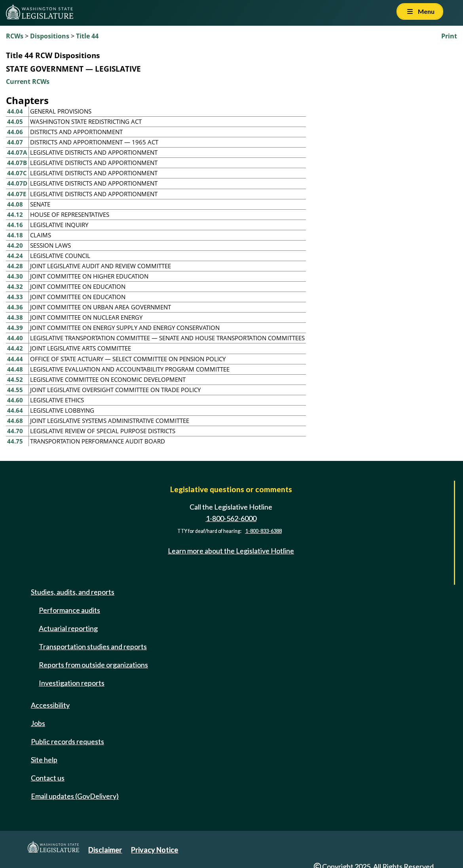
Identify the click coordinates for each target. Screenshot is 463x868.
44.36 (15, 307)
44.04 (15, 111)
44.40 (15, 338)
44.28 (15, 266)
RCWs (15, 36)
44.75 (15, 441)
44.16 (15, 225)
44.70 (15, 431)
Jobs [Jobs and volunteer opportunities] (38, 723)
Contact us (48, 778)
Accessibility (50, 705)
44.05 (15, 121)
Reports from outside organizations (93, 665)
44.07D (17, 183)
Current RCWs (28, 81)
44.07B (17, 163)
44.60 (15, 400)
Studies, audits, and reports (73, 592)
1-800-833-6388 (264, 531)
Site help (44, 760)
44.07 (15, 142)
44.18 (15, 235)
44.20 (15, 245)
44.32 (15, 286)
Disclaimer (105, 850)
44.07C (17, 173)
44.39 (15, 328)
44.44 (15, 359)
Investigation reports (72, 683)
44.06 (15, 132)
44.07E (17, 194)
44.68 (15, 421)
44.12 (15, 214)
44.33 (15, 297)
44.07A (17, 152)
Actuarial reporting (68, 628)
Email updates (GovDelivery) (75, 796)
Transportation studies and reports (93, 646)
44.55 (15, 390)
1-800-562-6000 (231, 518)
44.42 (15, 348)
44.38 (15, 317)
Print (449, 36)
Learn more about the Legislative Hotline (231, 551)
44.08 (15, 204)
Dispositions (50, 36)
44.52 (15, 379)
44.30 (15, 276)
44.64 (15, 410)
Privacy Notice (155, 850)
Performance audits (69, 610)
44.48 (15, 369)
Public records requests (67, 741)
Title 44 (87, 36)
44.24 (15, 256)
